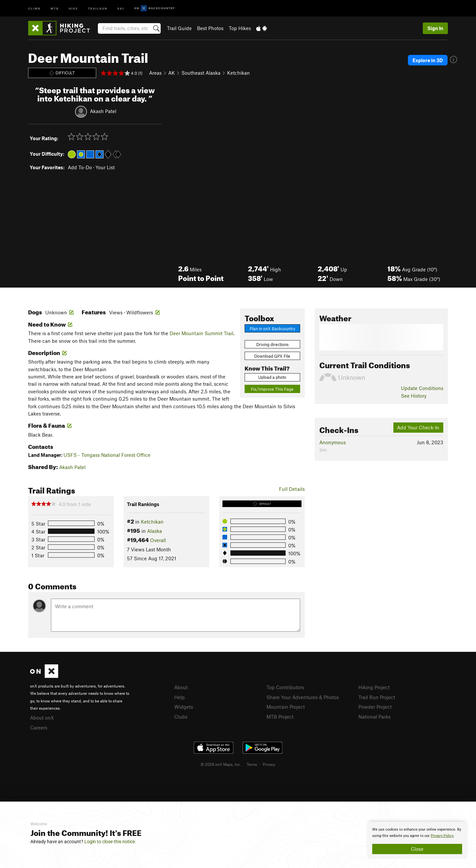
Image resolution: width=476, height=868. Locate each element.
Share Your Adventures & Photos (303, 697)
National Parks (375, 717)
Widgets (184, 707)
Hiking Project (374, 687)
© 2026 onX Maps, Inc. (221, 764)
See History (414, 396)
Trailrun (98, 8)
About (181, 687)
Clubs (181, 717)
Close (417, 849)
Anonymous (333, 442)
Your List (105, 167)
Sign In (435, 28)
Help (179, 697)
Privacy (269, 764)
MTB (55, 8)
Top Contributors (285, 687)
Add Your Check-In (418, 427)
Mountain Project (286, 707)
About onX (42, 718)
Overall (158, 540)
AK (172, 73)
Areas (155, 73)
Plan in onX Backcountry (272, 329)
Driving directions (272, 344)
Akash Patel (103, 111)
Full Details (292, 489)
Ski (121, 8)
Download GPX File (272, 356)
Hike (73, 8)
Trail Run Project (377, 697)
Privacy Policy (442, 836)
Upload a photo (272, 377)
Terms (252, 764)
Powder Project (375, 707)
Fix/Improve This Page (272, 389)
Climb (34, 8)
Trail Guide (179, 28)
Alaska (155, 531)
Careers (39, 728)
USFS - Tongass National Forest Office (107, 455)
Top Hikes (240, 28)
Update (422, 388)
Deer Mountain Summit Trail (201, 333)
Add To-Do (80, 167)
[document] (417, 840)
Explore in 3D (428, 60)
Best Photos (210, 28)
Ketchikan (238, 73)
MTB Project (280, 717)
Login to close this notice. (110, 842)
